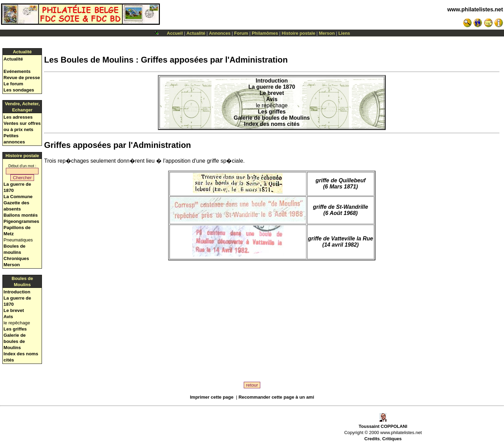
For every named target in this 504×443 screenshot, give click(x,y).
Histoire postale (298, 33)
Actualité (196, 33)
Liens (344, 33)
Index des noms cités (272, 124)
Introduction (17, 292)
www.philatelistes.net (475, 9)
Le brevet (14, 310)
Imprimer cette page (212, 397)
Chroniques (16, 258)
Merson (327, 33)
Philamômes (265, 33)
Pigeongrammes (21, 221)
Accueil (175, 33)
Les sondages (19, 90)
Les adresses (18, 117)
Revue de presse (22, 78)
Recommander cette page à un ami (276, 397)
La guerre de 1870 (272, 87)
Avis (8, 317)
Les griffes (15, 329)
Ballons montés (20, 215)
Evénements (17, 71)
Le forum (13, 84)
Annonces (220, 33)
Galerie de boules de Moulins (14, 341)
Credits (372, 439)
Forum (241, 33)
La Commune (18, 197)
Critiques (392, 439)
